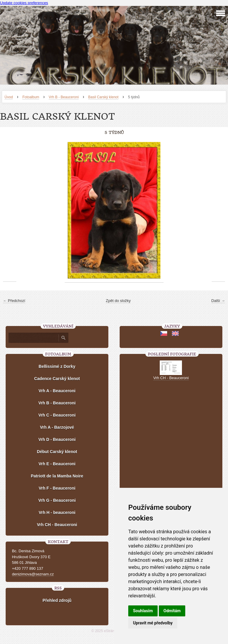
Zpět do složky (118, 301)
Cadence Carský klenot (57, 379)
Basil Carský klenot (103, 97)
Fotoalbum (31, 97)
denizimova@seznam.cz (33, 574)
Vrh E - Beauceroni (57, 464)
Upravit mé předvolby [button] (153, 623)
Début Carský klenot (57, 452)
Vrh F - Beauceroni (57, 488)
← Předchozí (14, 301)
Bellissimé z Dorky (57, 366)
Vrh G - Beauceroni (57, 500)
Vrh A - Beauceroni (57, 391)
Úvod (9, 97)
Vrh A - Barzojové (57, 427)
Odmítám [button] (172, 611)
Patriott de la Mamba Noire (57, 476)
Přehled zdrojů (57, 600)
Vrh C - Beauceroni (57, 415)
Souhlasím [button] (143, 611)
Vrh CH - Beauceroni (57, 525)
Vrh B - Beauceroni (64, 97)
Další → (218, 301)
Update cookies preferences (24, 3)
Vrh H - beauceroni (57, 512)
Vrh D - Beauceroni (57, 439)
